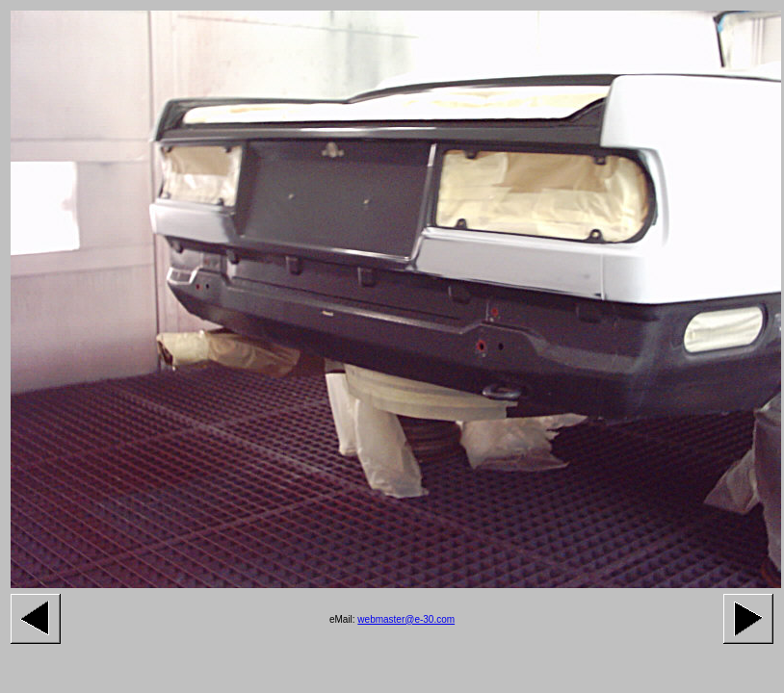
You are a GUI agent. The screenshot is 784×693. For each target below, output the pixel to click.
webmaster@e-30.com (406, 619)
